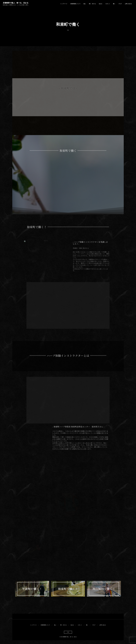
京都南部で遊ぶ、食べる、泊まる (16, 3)
